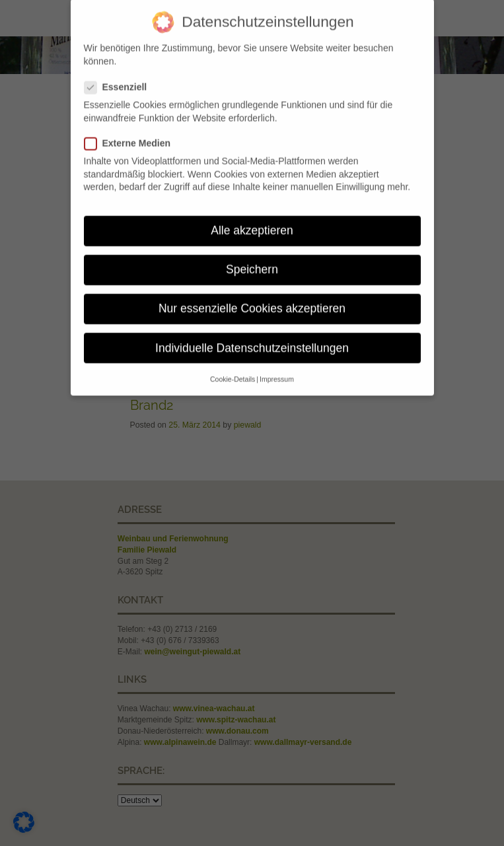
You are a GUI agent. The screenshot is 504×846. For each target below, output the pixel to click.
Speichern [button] (252, 262)
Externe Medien (132, 136)
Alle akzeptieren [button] (252, 223)
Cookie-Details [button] (233, 372)
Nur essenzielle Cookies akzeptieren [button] (252, 301)
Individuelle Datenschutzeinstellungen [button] (252, 340)
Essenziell (121, 80)
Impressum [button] (277, 372)
